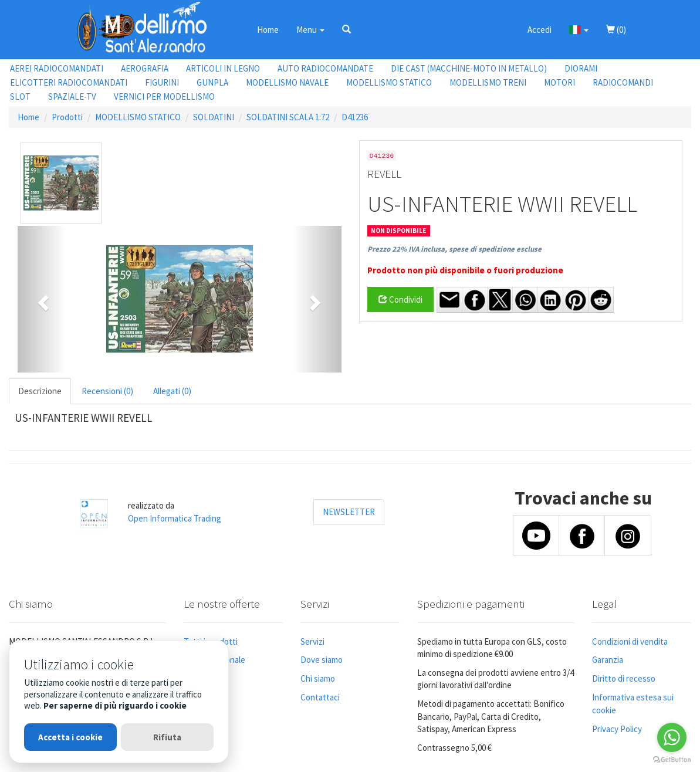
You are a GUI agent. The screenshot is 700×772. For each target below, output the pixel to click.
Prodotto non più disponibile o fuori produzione (465, 270)
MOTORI (559, 82)
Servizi (312, 641)
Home (268, 30)
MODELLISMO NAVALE (287, 82)
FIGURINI (162, 82)
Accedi (540, 30)
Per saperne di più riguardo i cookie (115, 705)
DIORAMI (581, 68)
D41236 (355, 117)
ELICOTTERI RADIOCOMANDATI (69, 82)
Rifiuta (167, 737)
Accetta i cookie (70, 737)
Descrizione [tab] (40, 391)
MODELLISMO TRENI (488, 82)
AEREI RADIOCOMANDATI (57, 68)
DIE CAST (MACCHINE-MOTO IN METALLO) (469, 68)
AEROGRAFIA (145, 68)
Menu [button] (310, 30)
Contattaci (320, 697)
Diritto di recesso (624, 678)
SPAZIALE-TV (72, 97)
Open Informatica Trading (175, 518)
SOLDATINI (214, 117)
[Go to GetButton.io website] (672, 760)
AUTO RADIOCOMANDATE (325, 68)
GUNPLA (212, 82)
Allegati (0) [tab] (172, 391)
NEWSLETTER (349, 512)
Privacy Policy (617, 729)
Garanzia (608, 660)
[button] (346, 29)
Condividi (400, 299)
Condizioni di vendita (630, 641)
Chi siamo (318, 678)
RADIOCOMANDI (623, 82)
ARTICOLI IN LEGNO (223, 68)
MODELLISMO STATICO (389, 82)
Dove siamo (322, 660)
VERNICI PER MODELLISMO (164, 97)
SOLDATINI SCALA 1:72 (288, 117)
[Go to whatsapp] (672, 737)
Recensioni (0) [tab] (107, 391)
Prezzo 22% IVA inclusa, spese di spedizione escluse (454, 249)
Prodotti (67, 117)
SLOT (20, 97)
